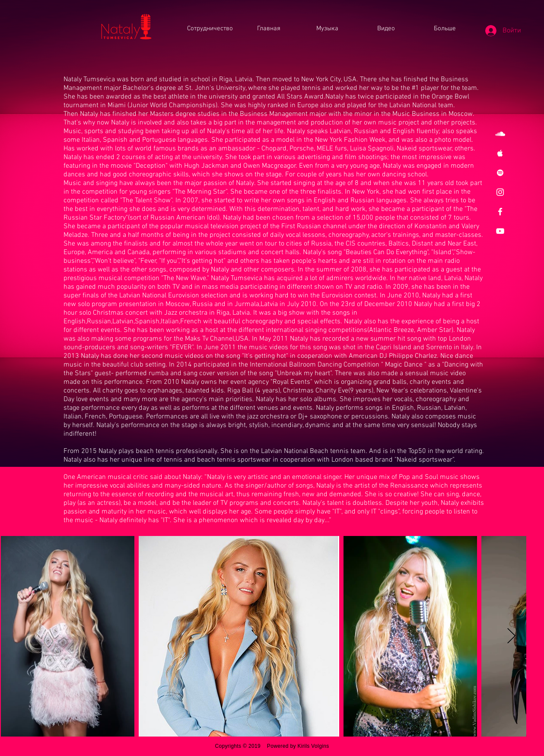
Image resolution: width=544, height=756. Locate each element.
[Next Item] (511, 636)
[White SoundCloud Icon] (500, 134)
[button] (445, 29)
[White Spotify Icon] (500, 173)
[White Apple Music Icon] (500, 153)
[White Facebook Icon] (500, 212)
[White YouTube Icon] (500, 231)
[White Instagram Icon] (500, 192)
